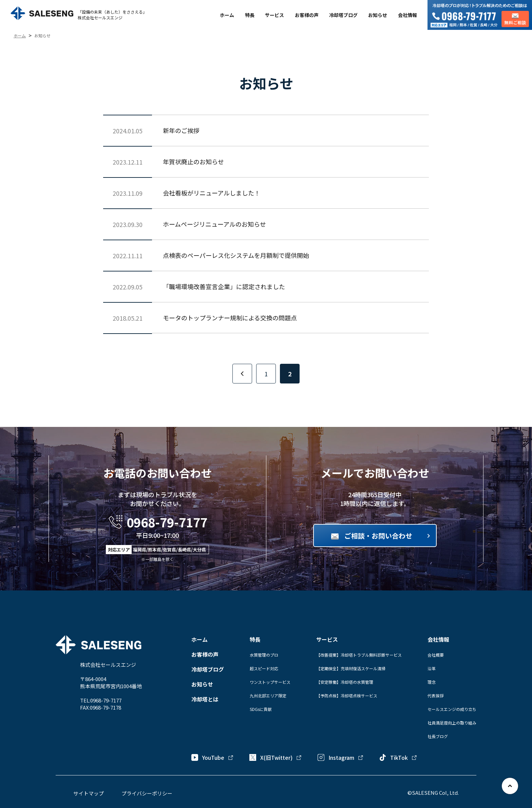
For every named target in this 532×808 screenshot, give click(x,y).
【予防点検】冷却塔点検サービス (347, 696)
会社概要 (436, 655)
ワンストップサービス (270, 682)
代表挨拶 (436, 696)
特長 (250, 15)
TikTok (398, 757)
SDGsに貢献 (261, 709)
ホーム (227, 15)
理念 (432, 682)
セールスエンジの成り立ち (452, 709)
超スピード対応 (264, 668)
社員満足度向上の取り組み (452, 723)
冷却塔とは (205, 699)
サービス (274, 15)
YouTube (213, 757)
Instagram (341, 757)
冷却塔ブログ (343, 15)
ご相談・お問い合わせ (378, 536)
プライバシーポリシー (147, 793)
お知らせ (378, 15)
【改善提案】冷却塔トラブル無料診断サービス (359, 655)
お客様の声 (307, 15)
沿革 (432, 668)
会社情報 (407, 15)
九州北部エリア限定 (268, 696)
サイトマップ (89, 793)
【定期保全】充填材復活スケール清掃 (351, 668)
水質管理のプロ (264, 655)
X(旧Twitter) (276, 757)
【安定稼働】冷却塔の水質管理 (345, 682)
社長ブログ (438, 736)
